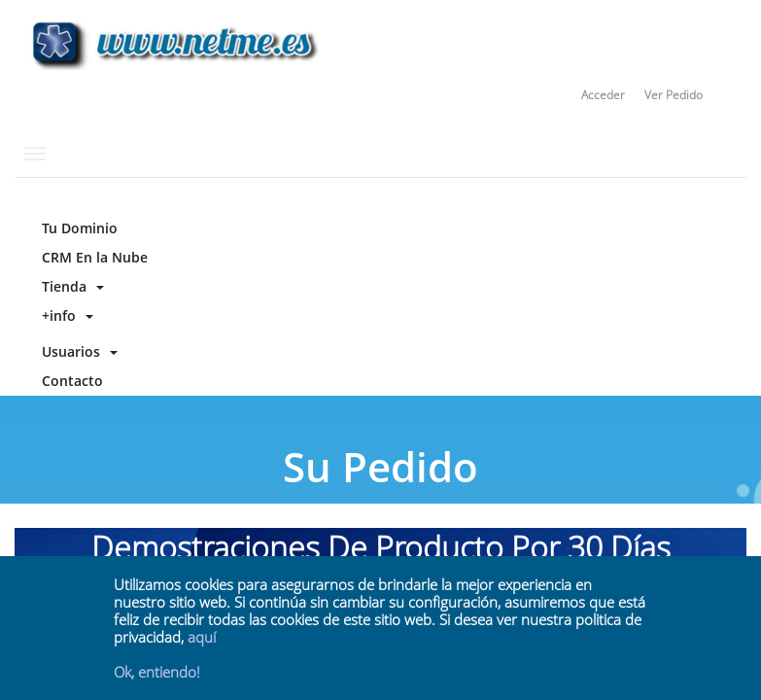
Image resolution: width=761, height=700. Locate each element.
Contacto (69, 381)
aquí (202, 637)
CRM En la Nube (91, 257)
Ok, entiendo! (157, 672)
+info (64, 315)
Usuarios (76, 351)
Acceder (603, 95)
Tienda (69, 286)
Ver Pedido (674, 95)
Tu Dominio (76, 228)
